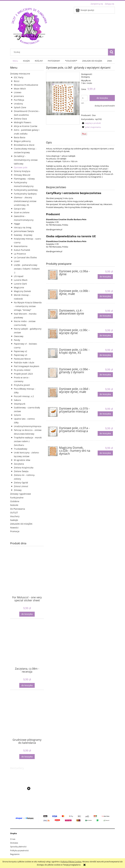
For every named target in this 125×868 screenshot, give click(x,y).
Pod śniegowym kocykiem (27, 366)
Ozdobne (15, 501)
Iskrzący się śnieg (23, 227)
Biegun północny (22, 141)
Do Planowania (18, 509)
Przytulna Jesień (22, 385)
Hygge (17, 224)
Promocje (15, 531)
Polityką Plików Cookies (71, 862)
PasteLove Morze (22, 359)
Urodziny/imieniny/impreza (28, 426)
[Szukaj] (111, 52)
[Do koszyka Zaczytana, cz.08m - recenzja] (27, 685)
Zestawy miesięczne (20, 74)
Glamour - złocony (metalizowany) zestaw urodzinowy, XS (25, 201)
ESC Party (19, 77)
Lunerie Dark (20, 284)
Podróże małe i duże (24, 362)
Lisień (17, 261)
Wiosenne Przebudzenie (26, 85)
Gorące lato (20, 209)
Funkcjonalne (17, 498)
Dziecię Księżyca (22, 171)
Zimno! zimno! (21, 486)
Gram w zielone (22, 212)
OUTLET (14, 513)
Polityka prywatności (19, 850)
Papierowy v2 (20, 351)
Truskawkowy (21, 449)
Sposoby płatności (18, 847)
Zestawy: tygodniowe (21, 494)
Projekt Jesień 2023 (23, 374)
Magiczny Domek (22, 291)
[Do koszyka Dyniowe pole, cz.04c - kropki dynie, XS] (105, 355)
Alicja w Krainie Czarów (26, 126)
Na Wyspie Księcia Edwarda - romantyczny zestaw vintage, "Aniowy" (28, 306)
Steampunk (20, 404)
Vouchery (15, 516)
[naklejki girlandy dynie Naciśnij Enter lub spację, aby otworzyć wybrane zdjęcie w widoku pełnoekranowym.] (63, 98)
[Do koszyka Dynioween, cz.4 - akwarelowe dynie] (105, 316)
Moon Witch (20, 89)
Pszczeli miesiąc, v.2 (24, 396)
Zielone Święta (21, 471)
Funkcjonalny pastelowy (26, 190)
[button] (91, 123)
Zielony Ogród (21, 483)
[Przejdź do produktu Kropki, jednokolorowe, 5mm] (27, 803)
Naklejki (14, 520)
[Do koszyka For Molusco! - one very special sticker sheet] (27, 614)
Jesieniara (19, 96)
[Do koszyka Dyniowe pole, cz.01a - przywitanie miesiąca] (105, 433)
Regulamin (15, 854)
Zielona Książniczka (24, 468)
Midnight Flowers (23, 122)
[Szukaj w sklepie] (60, 52)
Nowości (14, 528)
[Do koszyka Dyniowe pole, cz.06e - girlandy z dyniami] (105, 375)
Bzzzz (17, 81)
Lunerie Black (21, 280)
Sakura (17, 400)
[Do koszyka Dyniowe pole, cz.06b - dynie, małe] (105, 296)
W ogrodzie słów (22, 460)
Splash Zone (20, 107)
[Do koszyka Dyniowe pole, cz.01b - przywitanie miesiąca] (105, 414)
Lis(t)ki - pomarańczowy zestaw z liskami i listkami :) (27, 269)
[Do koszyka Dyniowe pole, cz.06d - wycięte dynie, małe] (105, 394)
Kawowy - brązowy (23, 235)
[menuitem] (15, 61)
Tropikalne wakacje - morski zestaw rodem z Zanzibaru (28, 441)
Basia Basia (20, 137)
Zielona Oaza (20, 119)
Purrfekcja (19, 100)
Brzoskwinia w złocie (24, 145)
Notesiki (14, 505)
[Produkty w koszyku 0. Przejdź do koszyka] (85, 10)
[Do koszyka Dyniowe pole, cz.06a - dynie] (105, 277)
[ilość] (84, 98)
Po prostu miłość (22, 370)
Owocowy (19, 336)
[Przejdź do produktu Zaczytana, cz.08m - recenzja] (27, 649)
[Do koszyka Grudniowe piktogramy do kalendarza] (27, 757)
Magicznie (19, 287)
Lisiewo (18, 92)
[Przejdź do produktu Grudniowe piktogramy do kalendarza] (27, 720)
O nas (13, 839)
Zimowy (18, 490)
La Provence (20, 254)
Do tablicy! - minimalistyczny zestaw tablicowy (26, 160)
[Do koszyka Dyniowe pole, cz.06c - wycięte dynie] (105, 335)
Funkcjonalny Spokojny (25, 194)
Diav (94, 115)
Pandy (17, 340)
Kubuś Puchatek (22, 250)
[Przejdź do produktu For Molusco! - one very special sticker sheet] (27, 578)
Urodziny (18, 104)
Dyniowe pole (21, 167)
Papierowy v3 (20, 355)
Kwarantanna (21, 246)
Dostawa (14, 843)
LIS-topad (19, 276)
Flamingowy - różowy (24, 179)
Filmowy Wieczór (22, 175)
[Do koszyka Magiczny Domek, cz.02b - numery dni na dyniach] (105, 453)
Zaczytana (19, 464)
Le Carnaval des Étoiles (25, 257)
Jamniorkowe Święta (24, 231)
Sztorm (17, 415)
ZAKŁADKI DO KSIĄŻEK (21, 524)
